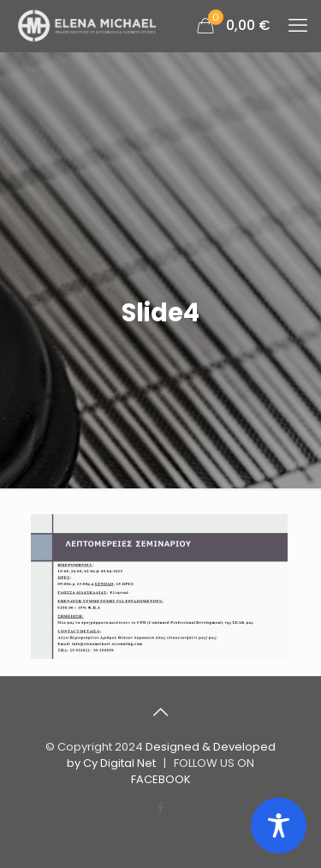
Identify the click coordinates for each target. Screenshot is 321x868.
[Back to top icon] (161, 712)
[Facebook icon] (160, 808)
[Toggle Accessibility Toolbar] (279, 826)
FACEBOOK (161, 779)
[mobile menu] (298, 26)
